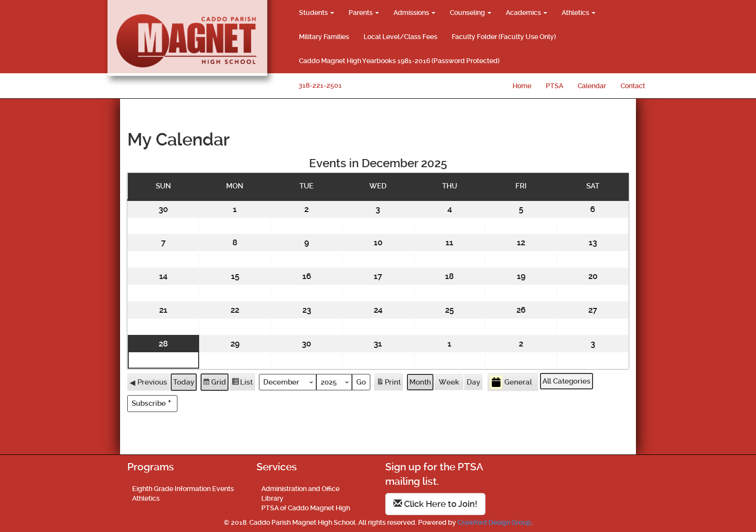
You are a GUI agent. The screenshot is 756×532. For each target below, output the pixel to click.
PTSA (554, 86)
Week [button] (449, 382)
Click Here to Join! (435, 504)
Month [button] (420, 382)
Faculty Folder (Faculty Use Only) (504, 37)
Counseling (471, 13)
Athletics (579, 13)
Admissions (414, 13)
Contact (633, 86)
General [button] (511, 382)
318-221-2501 (320, 85)
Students (317, 13)
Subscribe (152, 403)
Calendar (592, 86)
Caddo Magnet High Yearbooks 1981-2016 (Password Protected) (399, 61)
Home (522, 86)
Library (272, 498)
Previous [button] (148, 382)
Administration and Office (300, 489)
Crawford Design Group (494, 522)
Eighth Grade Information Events (183, 489)
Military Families (324, 37)
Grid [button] (214, 383)
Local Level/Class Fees (400, 37)
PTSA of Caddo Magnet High (306, 508)
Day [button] (473, 382)
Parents (364, 13)
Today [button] (184, 382)
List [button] (242, 383)
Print (388, 383)
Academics (526, 13)
